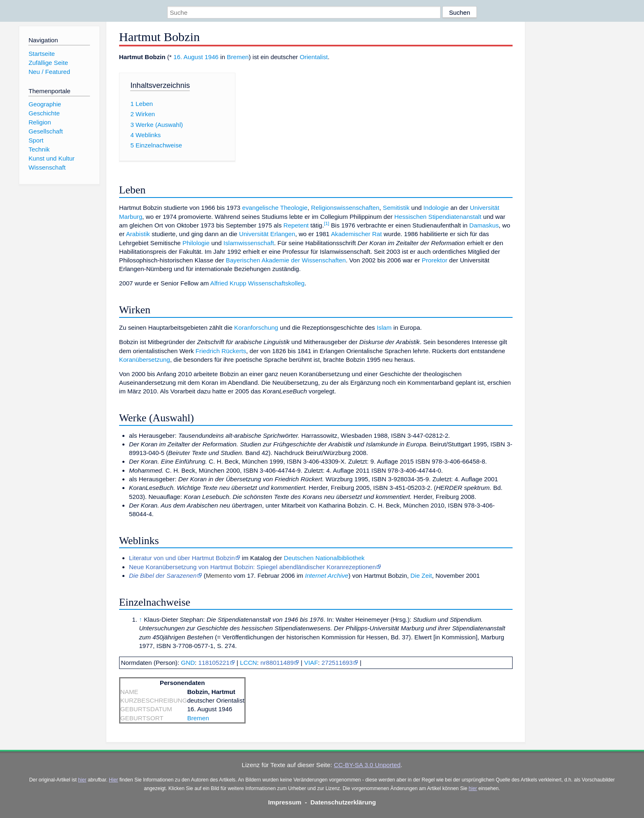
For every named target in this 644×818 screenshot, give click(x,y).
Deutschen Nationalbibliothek (324, 558)
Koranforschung (256, 327)
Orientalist (314, 57)
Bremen (238, 57)
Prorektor (435, 260)
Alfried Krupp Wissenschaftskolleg (258, 283)
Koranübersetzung (145, 360)
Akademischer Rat (356, 234)
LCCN (248, 663)
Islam (384, 327)
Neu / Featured (49, 72)
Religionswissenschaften (345, 208)
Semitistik (396, 208)
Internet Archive (327, 576)
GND (188, 663)
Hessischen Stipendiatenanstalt (438, 217)
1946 (212, 57)
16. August (188, 57)
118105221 (214, 663)
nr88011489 (277, 663)
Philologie (196, 243)
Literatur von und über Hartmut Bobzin (182, 558)
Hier (113, 780)
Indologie (436, 208)
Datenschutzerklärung (343, 802)
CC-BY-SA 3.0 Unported (367, 765)
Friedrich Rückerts (221, 351)
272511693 (337, 663)
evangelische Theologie (275, 208)
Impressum (285, 802)
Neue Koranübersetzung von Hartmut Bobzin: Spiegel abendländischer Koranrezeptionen (252, 567)
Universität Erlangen (267, 234)
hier (82, 780)
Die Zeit (421, 576)
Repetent (296, 225)
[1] (327, 223)
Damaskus (484, 225)
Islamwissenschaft (249, 243)
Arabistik (138, 234)
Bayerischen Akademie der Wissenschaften (286, 260)
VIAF (311, 663)
